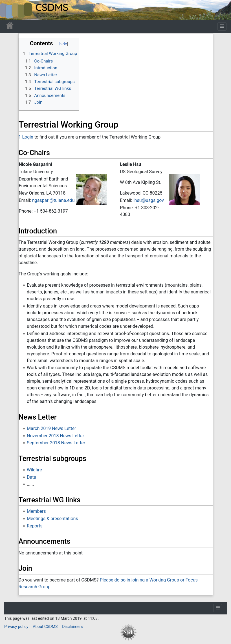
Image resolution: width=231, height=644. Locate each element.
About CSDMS (45, 627)
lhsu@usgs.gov (149, 200)
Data (31, 477)
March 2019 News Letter (51, 428)
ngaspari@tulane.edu (53, 200)
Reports (35, 526)
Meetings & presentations (52, 519)
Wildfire (34, 470)
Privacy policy (16, 627)
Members (36, 511)
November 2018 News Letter (55, 436)
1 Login (26, 137)
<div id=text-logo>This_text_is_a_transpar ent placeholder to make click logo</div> (9, 10)
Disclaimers (72, 627)
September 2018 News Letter (56, 443)
